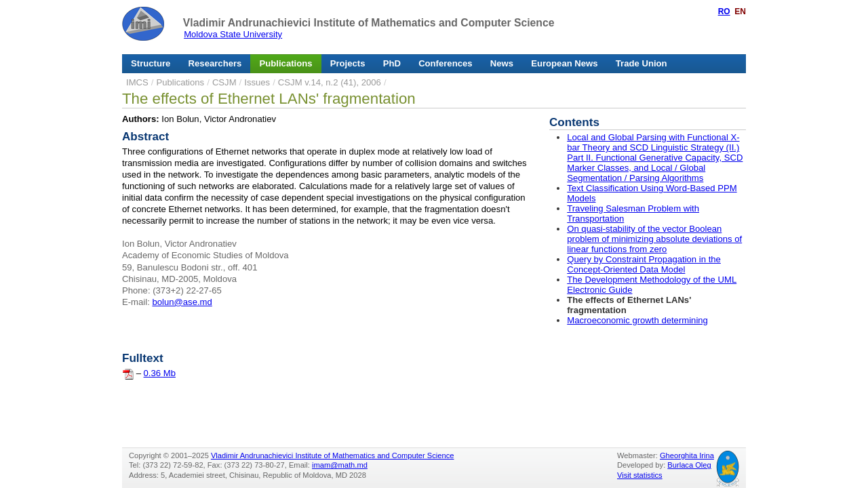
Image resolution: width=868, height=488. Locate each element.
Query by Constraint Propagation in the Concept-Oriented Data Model (644, 264)
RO (724, 12)
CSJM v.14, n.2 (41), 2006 (330, 82)
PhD (392, 63)
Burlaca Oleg (689, 465)
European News (564, 63)
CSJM (224, 82)
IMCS (137, 82)
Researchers (215, 63)
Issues (257, 82)
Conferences (445, 63)
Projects (348, 63)
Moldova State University (233, 34)
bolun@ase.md (182, 302)
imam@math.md (340, 465)
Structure (151, 63)
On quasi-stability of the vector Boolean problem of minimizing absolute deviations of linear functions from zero (654, 239)
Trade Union (642, 63)
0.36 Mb (160, 373)
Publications (286, 63)
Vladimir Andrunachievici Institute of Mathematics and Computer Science (369, 23)
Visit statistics (640, 475)
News (502, 63)
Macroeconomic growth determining (637, 320)
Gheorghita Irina (687, 455)
